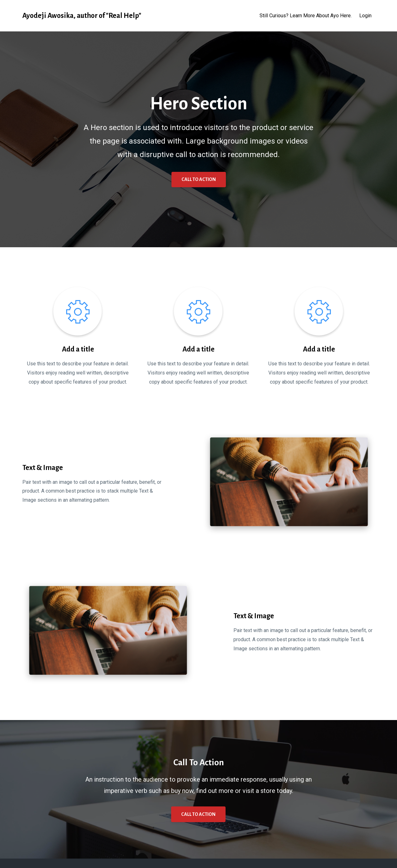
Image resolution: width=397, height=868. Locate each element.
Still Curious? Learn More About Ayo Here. (306, 16)
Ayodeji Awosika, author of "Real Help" (82, 16)
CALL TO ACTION (199, 179)
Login (365, 16)
